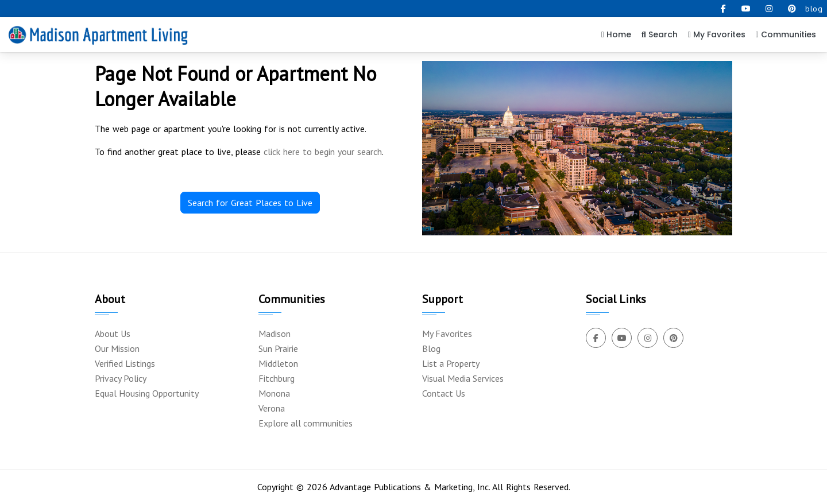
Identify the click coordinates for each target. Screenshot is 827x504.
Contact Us (444, 393)
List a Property (451, 363)
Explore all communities (306, 423)
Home (616, 34)
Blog (431, 348)
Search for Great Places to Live (250, 203)
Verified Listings (125, 363)
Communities (786, 34)
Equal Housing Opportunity (147, 393)
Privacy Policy (121, 378)
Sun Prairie (278, 348)
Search (660, 34)
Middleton (278, 363)
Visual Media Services (463, 378)
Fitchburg (277, 378)
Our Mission (117, 348)
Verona (272, 408)
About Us (113, 334)
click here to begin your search (323, 152)
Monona (274, 393)
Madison (275, 334)
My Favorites (717, 34)
